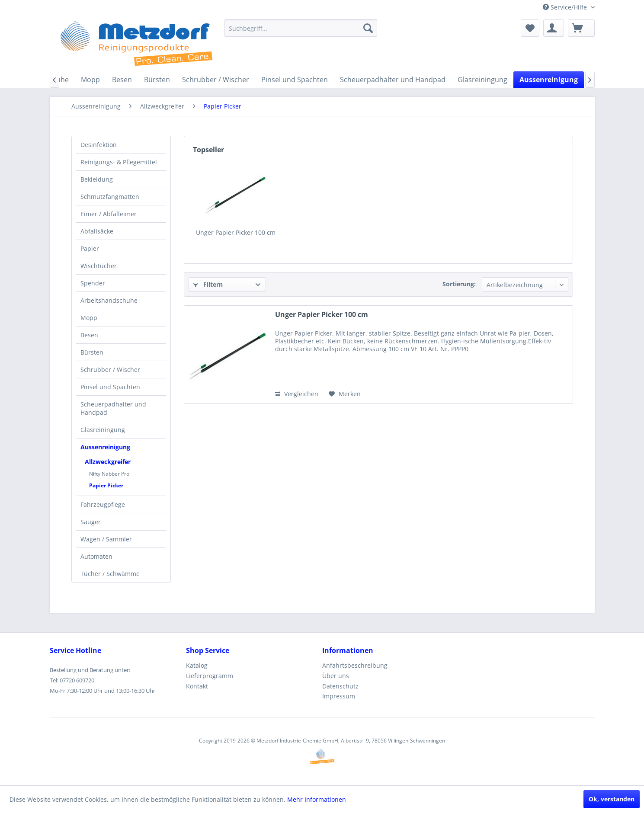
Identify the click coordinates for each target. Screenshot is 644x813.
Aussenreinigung (105, 447)
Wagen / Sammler (106, 539)
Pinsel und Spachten (110, 387)
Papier (90, 248)
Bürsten (92, 352)
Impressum (339, 696)
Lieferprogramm (210, 676)
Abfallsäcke (97, 231)
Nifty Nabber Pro (109, 474)
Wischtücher (99, 266)
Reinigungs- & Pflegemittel (119, 162)
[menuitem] (301, 28)
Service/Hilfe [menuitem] (566, 7)
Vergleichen (297, 394)
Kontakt (197, 686)
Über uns (336, 676)
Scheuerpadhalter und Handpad (113, 408)
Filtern (208, 284)
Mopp (89, 318)
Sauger (91, 522)
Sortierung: (459, 284)
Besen (89, 335)
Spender (93, 283)
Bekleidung (97, 179)
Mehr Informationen (317, 799)
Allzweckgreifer (108, 462)
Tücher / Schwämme (110, 574)
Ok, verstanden (612, 799)
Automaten (96, 556)
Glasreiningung (103, 430)
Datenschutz (340, 686)
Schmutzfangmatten (110, 197)
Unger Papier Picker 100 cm (236, 232)
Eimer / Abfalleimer (109, 214)
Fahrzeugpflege (103, 504)
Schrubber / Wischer (110, 370)
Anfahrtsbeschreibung (355, 665)
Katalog (197, 665)
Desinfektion (99, 145)
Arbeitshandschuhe (109, 300)
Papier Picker (106, 485)
